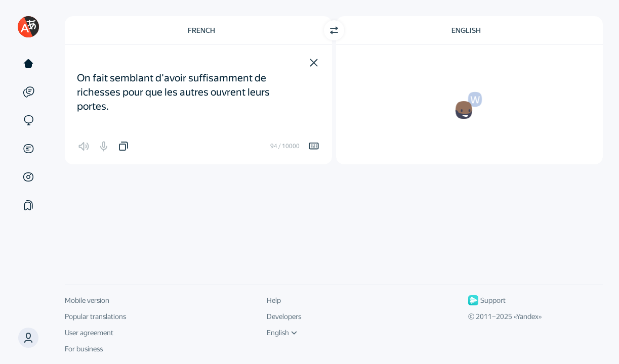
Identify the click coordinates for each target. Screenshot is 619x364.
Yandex (527, 316)
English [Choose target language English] (466, 30)
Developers (284, 316)
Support (487, 300)
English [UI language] (282, 333)
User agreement (89, 333)
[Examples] (28, 92)
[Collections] (28, 205)
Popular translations (95, 316)
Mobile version (87, 300)
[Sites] (28, 120)
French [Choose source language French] (201, 30)
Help (274, 300)
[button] (314, 63)
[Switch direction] (334, 30)
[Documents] (28, 149)
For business (84, 349)
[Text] (28, 64)
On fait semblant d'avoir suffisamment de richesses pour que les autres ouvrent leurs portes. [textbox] (174, 85)
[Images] (28, 177)
